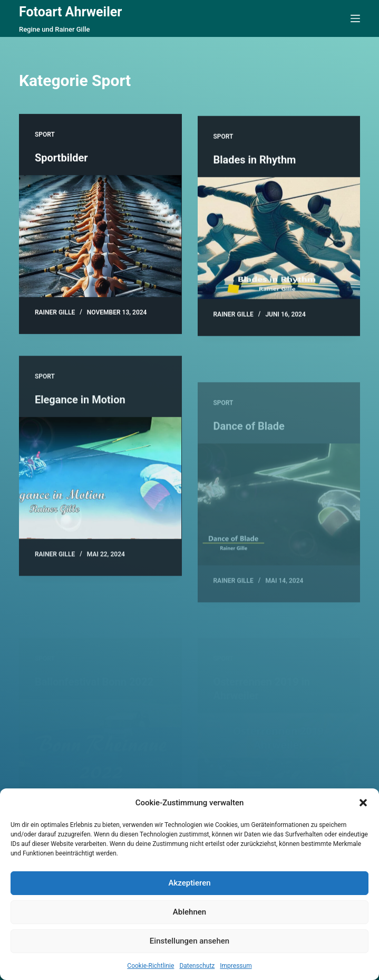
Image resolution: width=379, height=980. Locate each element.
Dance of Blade (249, 446)
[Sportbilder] (100, 237)
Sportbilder (61, 158)
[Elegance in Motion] (100, 484)
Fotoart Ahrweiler (71, 12)
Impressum (236, 966)
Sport (45, 135)
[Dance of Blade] (279, 524)
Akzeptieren (189, 883)
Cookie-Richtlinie (150, 966)
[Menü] (355, 18)
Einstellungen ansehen (190, 941)
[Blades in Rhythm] (279, 240)
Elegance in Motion (80, 405)
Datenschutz (197, 966)
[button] (363, 803)
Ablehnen (190, 912)
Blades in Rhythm (255, 161)
